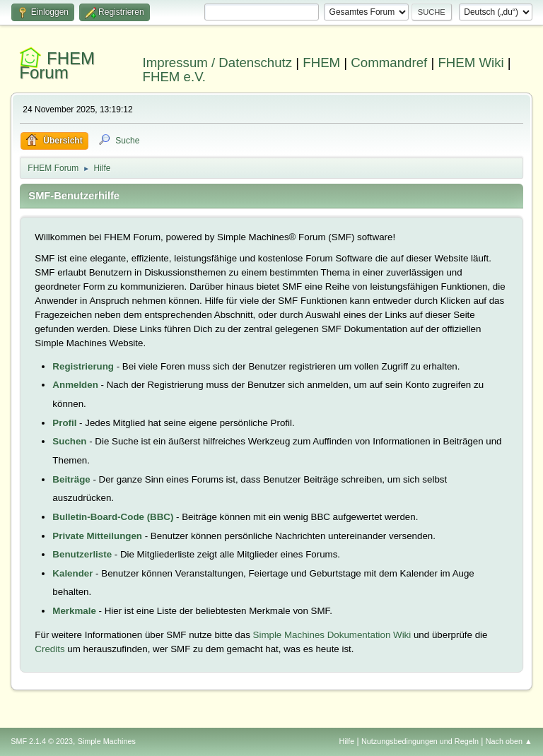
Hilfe (347, 741)
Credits (49, 649)
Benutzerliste (82, 554)
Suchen (69, 441)
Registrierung (83, 366)
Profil (64, 423)
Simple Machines (107, 741)
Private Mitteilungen (97, 536)
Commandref (389, 63)
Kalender (72, 573)
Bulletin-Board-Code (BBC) (113, 517)
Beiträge (71, 479)
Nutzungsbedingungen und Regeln (420, 741)
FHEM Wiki (471, 63)
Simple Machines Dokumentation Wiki (332, 635)
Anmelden (75, 385)
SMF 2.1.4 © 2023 (42, 741)
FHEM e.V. (175, 77)
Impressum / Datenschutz (218, 63)
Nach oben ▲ (509, 741)
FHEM (321, 63)
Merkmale (74, 611)
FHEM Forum (57, 65)
